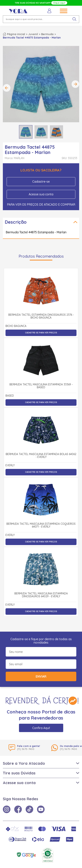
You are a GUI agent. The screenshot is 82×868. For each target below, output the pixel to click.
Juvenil (33, 34)
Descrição (16, 222)
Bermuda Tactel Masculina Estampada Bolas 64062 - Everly (41, 456)
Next (75, 84)
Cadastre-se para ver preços (41, 333)
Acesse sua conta (41, 194)
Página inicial (16, 34)
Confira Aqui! (41, 728)
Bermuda (47, 34)
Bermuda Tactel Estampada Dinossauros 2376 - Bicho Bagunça (41, 316)
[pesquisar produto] (74, 19)
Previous (7, 88)
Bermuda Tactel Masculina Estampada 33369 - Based (41, 386)
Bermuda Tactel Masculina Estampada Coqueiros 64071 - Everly (41, 525)
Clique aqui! (59, 3)
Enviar (41, 676)
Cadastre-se (41, 181)
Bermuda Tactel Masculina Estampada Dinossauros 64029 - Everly (41, 595)
